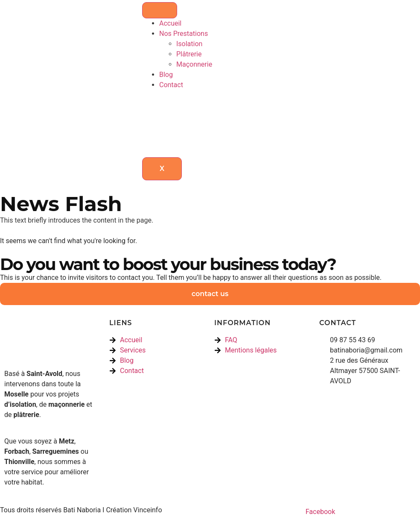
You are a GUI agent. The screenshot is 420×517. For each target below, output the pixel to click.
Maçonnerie (194, 64)
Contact (171, 85)
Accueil (170, 23)
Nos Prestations (184, 34)
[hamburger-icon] (160, 10)
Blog (166, 75)
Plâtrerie (189, 54)
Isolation (189, 44)
